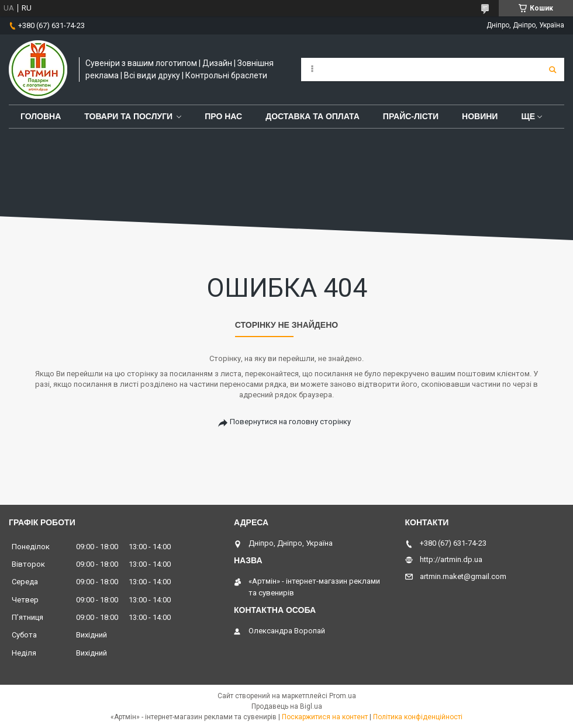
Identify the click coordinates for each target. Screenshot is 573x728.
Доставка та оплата (313, 116)
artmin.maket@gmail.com (463, 576)
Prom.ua (343, 696)
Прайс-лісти (411, 116)
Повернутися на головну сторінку (290, 422)
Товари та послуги (128, 116)
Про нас (223, 116)
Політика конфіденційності (418, 717)
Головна (41, 116)
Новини (480, 116)
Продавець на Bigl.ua (287, 706)
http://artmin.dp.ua (451, 559)
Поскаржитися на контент (325, 717)
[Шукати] (553, 70)
